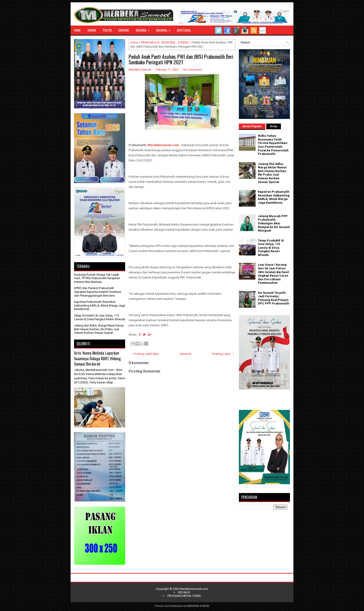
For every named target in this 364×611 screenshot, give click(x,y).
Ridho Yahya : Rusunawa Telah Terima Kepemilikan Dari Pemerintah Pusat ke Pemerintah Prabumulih (273, 145)
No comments (193, 70)
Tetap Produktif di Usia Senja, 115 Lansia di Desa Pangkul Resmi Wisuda (100, 317)
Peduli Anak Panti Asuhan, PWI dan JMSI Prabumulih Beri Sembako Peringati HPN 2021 (181, 59)
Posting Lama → (223, 354)
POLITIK (107, 30)
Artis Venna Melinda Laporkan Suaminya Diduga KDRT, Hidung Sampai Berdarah (97, 358)
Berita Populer (252, 126)
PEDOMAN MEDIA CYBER (184, 596)
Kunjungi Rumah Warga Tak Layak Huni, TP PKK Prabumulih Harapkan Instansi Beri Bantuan (97, 278)
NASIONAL (165, 29)
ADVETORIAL (184, 30)
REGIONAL (144, 29)
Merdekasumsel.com (163, 145)
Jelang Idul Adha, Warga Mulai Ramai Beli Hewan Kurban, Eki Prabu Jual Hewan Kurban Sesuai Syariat (99, 329)
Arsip (274, 126)
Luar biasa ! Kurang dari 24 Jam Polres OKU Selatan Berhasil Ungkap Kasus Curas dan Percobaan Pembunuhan (273, 274)
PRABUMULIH (150, 42)
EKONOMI (124, 30)
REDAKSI (184, 592)
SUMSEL (184, 42)
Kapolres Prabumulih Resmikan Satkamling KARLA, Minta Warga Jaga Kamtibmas (100, 305)
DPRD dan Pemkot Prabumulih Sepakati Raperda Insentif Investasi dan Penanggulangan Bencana (98, 292)
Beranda (185, 354)
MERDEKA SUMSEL (198, 606)
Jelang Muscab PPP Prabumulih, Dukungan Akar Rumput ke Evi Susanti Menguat (274, 223)
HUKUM (92, 30)
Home (134, 42)
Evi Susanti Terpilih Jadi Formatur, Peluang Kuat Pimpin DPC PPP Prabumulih (274, 298)
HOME (77, 30)
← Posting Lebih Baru (144, 354)
